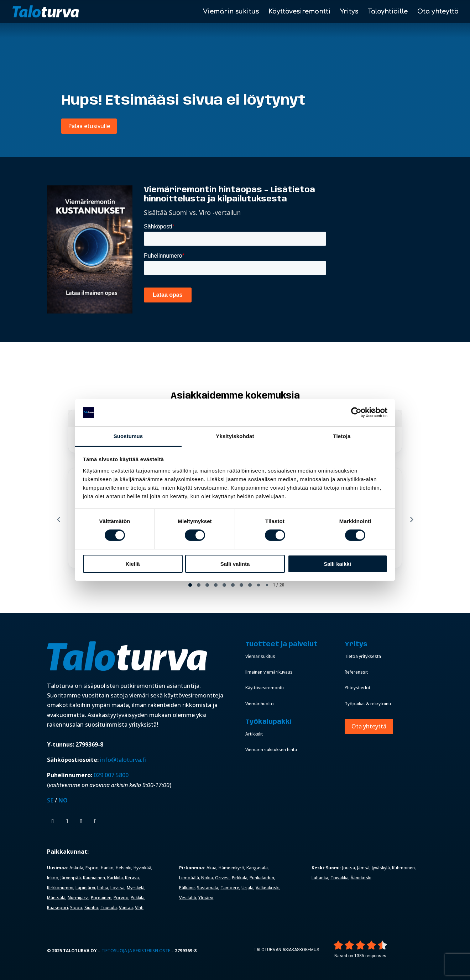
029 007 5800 (112, 775)
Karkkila (115, 878)
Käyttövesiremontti (299, 12)
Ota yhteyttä (438, 12)
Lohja (103, 888)
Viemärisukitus (260, 656)
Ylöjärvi (206, 898)
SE (50, 800)
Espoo (92, 868)
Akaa (211, 868)
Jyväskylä (381, 868)
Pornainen (101, 898)
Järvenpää (71, 878)
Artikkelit (254, 734)
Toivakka (340, 878)
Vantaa (126, 908)
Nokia (207, 878)
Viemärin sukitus (231, 12)
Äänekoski (361, 878)
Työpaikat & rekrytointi (368, 704)
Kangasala (257, 868)
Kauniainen (94, 878)
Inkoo (53, 878)
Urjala (247, 888)
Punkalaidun (262, 878)
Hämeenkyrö (231, 868)
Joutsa (349, 868)
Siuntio (91, 908)
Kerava (132, 878)
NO (63, 800)
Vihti (139, 908)
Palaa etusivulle (89, 126)
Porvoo (121, 898)
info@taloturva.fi (123, 760)
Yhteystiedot (357, 688)
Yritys (349, 12)
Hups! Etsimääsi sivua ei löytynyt (183, 101)
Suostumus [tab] (128, 436)
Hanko (107, 868)
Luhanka (320, 878)
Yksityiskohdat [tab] (235, 436)
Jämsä (363, 868)
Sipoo (76, 908)
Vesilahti (188, 898)
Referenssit (356, 672)
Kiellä (132, 564)
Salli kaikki (337, 564)
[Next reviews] (411, 520)
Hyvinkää (142, 868)
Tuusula (109, 908)
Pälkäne (187, 888)
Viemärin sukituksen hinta (271, 750)
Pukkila (138, 898)
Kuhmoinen (403, 868)
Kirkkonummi (60, 888)
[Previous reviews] (58, 520)
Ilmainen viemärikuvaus (269, 672)
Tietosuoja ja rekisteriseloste (136, 951)
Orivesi (222, 878)
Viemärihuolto (260, 704)
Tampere (230, 888)
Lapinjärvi (85, 888)
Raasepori (58, 908)
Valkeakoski (268, 888)
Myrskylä (136, 888)
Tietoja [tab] (342, 436)
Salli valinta (235, 564)
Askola (76, 868)
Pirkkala (240, 878)
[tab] (190, 585)
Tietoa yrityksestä (363, 656)
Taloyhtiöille (388, 12)
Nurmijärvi (78, 898)
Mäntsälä (56, 898)
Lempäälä (189, 878)
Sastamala (208, 888)
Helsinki (124, 868)
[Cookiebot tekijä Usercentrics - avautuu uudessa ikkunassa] (356, 412)
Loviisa (117, 888)
